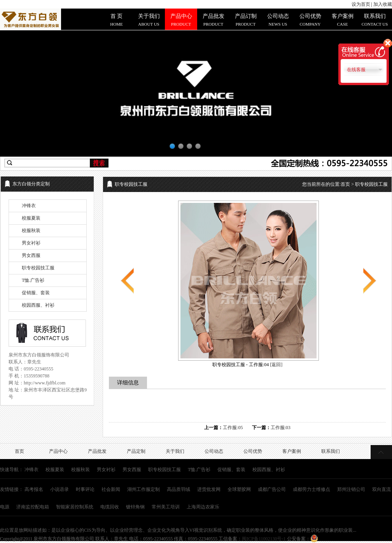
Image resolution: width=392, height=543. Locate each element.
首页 (345, 184)
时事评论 (85, 489)
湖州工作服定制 (143, 489)
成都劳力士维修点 (311, 489)
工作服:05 (233, 428)
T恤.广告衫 (33, 280)
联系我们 (331, 451)
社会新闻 (111, 489)
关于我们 (175, 451)
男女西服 (31, 255)
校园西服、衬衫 (38, 305)
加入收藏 (383, 4)
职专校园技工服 (38, 268)
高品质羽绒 (178, 489)
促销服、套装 (36, 293)
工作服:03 (281, 428)
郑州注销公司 (351, 489)
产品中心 (58, 451)
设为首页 (361, 4)
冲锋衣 (29, 206)
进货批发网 (209, 489)
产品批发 (97, 451)
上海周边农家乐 (203, 507)
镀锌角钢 (135, 507)
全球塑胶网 (239, 489)
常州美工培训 (166, 507)
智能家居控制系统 (75, 507)
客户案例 (292, 451)
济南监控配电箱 (33, 507)
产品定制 (136, 451)
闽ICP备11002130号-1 (264, 539)
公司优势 (253, 451)
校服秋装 (31, 230)
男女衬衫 (31, 243)
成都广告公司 (272, 489)
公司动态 (214, 451)
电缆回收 (110, 507)
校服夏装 (31, 218)
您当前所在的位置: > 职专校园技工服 (345, 184)
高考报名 (34, 489)
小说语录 (59, 489)
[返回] (276, 365)
